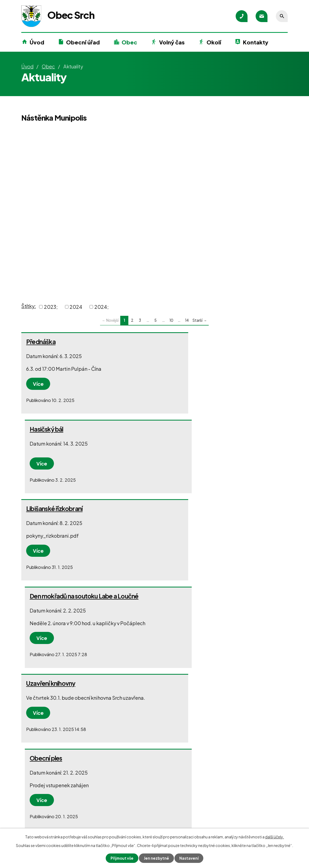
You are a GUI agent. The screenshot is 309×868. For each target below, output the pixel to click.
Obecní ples (178, 516)
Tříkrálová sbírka (184, 604)
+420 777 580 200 (51, 815)
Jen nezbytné (157, 858)
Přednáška (41, 342)
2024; (102, 307)
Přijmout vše (122, 858)
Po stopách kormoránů (58, 604)
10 (171, 320)
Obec (129, 42)
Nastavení (190, 858)
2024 (76, 307)
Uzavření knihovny (51, 516)
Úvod (37, 42)
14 (187, 320)
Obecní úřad (83, 42)
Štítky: (29, 306)
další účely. (274, 836)
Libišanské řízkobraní (54, 429)
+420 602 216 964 (137, 805)
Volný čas (172, 42)
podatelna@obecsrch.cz (58, 825)
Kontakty (256, 42)
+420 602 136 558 (137, 815)
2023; (51, 307)
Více (39, 384)
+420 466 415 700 (50, 805)
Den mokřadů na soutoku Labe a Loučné (216, 429)
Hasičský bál (178, 342)
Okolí (214, 42)
